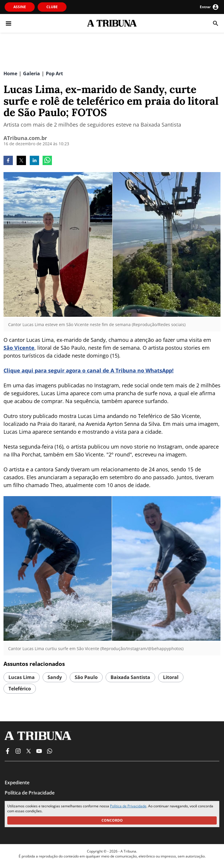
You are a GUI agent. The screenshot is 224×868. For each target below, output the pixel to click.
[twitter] (21, 161)
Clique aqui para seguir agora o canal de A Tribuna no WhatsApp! (89, 370)
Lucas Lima (22, 677)
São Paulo (86, 677)
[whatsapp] (47, 161)
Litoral (171, 677)
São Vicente (19, 348)
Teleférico (20, 689)
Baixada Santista (130, 677)
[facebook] (8, 161)
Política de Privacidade (128, 806)
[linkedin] (34, 161)
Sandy (55, 677)
